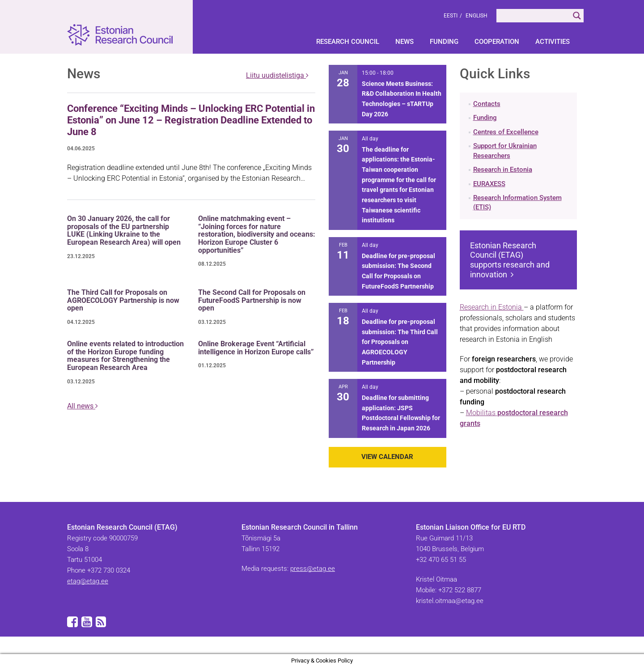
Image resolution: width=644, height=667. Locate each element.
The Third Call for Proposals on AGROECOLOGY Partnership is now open (123, 300)
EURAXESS (489, 184)
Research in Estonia (503, 170)
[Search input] (533, 16)
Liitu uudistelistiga (277, 75)
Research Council (348, 42)
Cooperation (497, 42)
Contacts (487, 104)
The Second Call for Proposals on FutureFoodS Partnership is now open (252, 300)
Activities (553, 42)
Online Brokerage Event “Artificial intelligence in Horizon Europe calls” (256, 348)
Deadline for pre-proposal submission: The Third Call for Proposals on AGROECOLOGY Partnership (400, 342)
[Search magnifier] (577, 16)
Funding (444, 42)
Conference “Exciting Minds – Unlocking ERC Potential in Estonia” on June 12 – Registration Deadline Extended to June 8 (191, 120)
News (405, 42)
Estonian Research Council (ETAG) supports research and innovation (510, 260)
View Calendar (387, 457)
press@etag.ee (313, 569)
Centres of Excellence (506, 132)
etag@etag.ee (88, 581)
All (83, 406)
